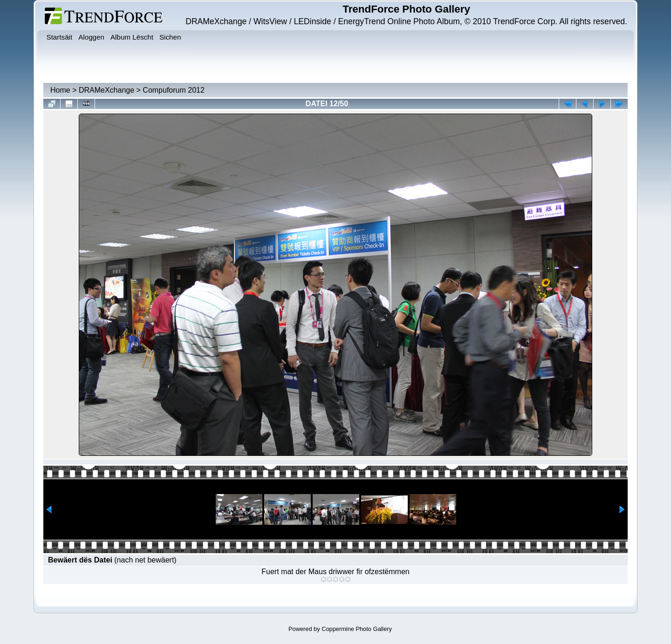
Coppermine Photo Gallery (357, 629)
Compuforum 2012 (174, 90)
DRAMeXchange (106, 90)
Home (60, 90)
